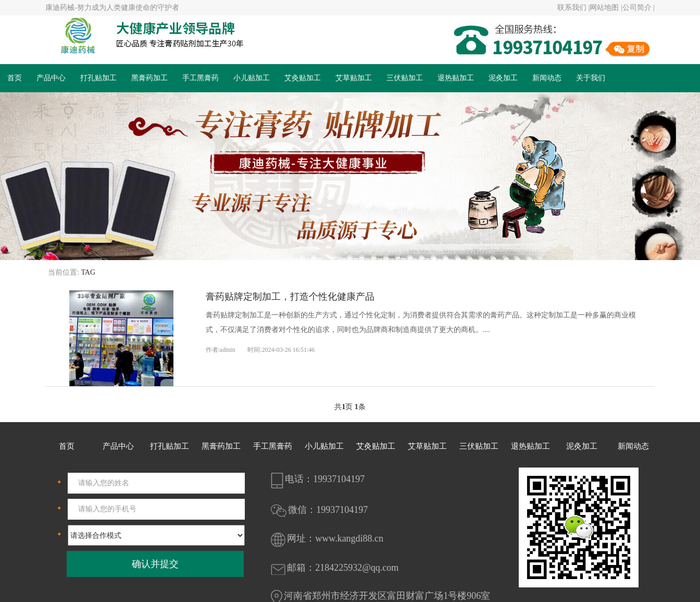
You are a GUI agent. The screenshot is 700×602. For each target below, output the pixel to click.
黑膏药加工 (149, 78)
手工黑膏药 (201, 78)
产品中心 (51, 78)
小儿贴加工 (252, 78)
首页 (15, 78)
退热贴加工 (456, 78)
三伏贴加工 (405, 78)
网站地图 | (606, 8)
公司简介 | (639, 8)
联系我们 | (573, 8)
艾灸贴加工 (303, 78)
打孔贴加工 (98, 78)
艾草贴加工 (354, 78)
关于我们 (591, 78)
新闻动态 (547, 78)
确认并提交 (155, 564)
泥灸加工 (503, 78)
